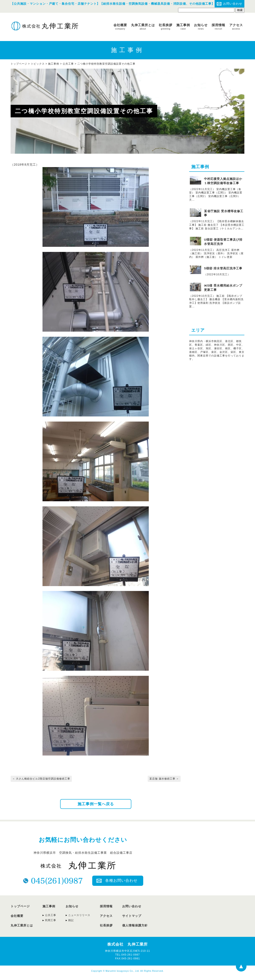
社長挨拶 (166, 27)
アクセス (236, 27)
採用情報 (218, 27)
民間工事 (51, 920)
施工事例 (183, 27)
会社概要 (120, 27)
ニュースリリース (79, 915)
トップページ (20, 906)
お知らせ (201, 27)
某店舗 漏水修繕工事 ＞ (164, 779)
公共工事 (68, 64)
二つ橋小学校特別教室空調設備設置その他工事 (106, 64)
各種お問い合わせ (121, 881)
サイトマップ (132, 916)
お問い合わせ (233, 4)
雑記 (71, 920)
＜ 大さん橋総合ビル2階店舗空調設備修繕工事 (41, 779)
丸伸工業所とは (143, 27)
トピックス (38, 64)
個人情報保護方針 (135, 925)
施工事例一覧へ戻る (96, 804)
